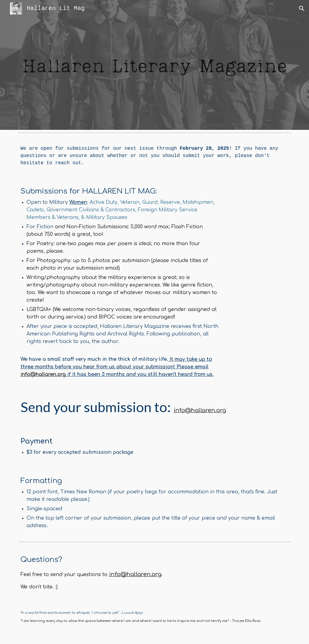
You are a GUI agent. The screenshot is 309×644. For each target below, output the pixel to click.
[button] (302, 8)
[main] (155, 156)
